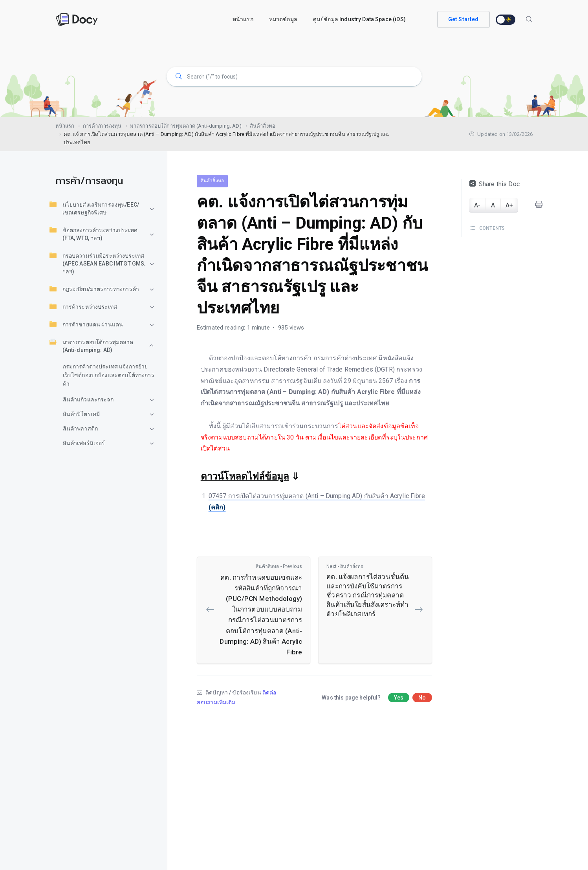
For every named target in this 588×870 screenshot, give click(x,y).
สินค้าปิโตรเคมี (82, 414)
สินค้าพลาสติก (81, 429)
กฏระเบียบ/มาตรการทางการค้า (94, 289)
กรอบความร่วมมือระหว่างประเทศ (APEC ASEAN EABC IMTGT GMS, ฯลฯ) (98, 263)
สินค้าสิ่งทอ (212, 181)
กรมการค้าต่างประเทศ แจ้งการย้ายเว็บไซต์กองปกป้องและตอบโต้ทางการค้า (109, 375)
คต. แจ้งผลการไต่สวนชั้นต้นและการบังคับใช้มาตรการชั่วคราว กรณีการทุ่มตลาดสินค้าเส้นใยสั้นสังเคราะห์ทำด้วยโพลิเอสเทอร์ (369, 590)
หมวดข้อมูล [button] (283, 19)
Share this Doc (495, 184)
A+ (509, 205)
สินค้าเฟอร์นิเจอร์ (84, 443)
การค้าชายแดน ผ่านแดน (86, 324)
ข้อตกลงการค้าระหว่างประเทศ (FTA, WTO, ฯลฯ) (93, 234)
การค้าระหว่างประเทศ (83, 306)
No (422, 698)
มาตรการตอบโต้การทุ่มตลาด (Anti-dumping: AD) (92, 346)
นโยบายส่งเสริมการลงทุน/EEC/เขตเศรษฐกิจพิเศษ (94, 208)
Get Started (463, 19)
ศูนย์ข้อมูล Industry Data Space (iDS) (359, 19)
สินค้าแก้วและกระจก (88, 399)
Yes (399, 698)
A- (477, 205)
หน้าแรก (243, 19)
